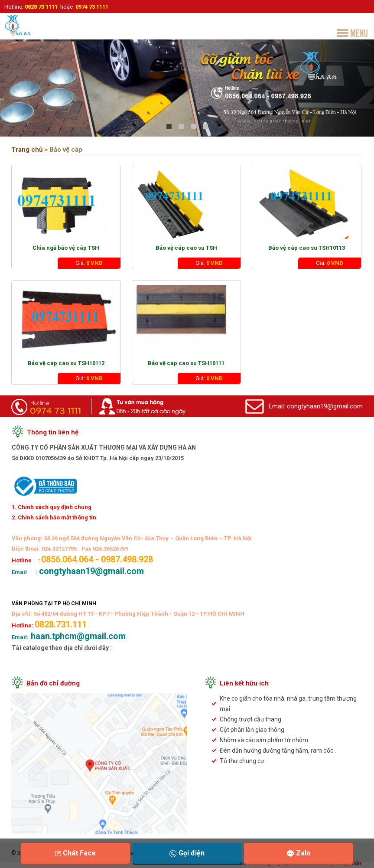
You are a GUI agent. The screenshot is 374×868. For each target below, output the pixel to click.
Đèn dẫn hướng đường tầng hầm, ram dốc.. (278, 751)
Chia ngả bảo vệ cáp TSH (66, 248)
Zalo (299, 853)
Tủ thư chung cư (242, 761)
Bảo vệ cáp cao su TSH (186, 248)
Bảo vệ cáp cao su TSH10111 (186, 363)
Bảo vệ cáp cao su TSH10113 (307, 248)
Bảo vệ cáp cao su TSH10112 (66, 363)
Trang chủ (27, 150)
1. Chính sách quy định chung (52, 507)
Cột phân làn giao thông (252, 730)
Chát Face (75, 853)
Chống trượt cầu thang (250, 719)
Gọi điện (187, 853)
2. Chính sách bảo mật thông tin (54, 517)
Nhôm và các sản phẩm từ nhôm (264, 740)
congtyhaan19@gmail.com (325, 406)
